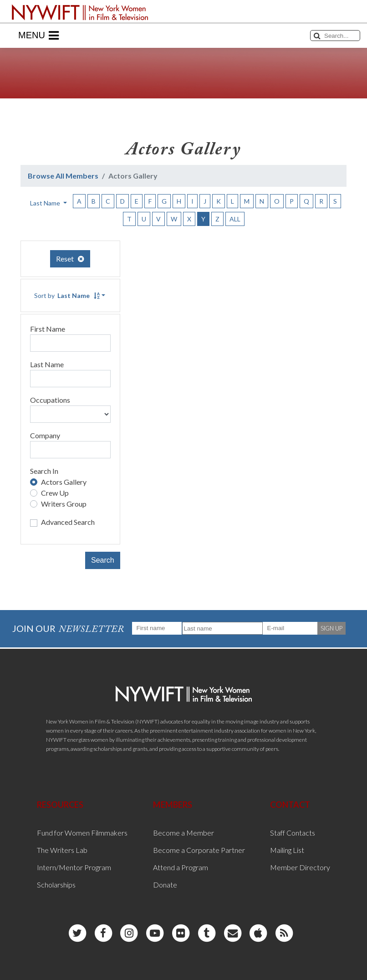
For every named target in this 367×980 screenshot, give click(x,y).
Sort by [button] (67, 295)
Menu (38, 36)
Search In (44, 471)
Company (45, 435)
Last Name (47, 364)
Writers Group (64, 504)
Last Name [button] (46, 203)
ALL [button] (235, 219)
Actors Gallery (64, 482)
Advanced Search (68, 522)
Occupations (50, 400)
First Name (48, 329)
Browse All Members (63, 176)
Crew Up (55, 493)
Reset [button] (70, 259)
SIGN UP (331, 628)
